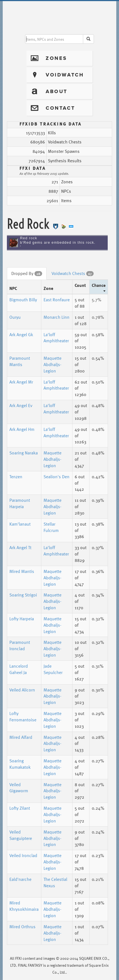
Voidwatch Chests (73, 273)
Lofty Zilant (20, 808)
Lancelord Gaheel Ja (19, 669)
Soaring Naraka (24, 453)
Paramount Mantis (20, 361)
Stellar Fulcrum (51, 527)
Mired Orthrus (22, 927)
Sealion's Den (56, 477)
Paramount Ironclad (20, 645)
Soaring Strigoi (23, 595)
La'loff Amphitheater (56, 338)
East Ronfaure (57, 300)
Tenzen (16, 477)
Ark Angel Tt (20, 547)
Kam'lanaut (20, 524)
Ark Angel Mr (21, 382)
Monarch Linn (56, 317)
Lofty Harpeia (22, 619)
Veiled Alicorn (22, 690)
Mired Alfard (21, 737)
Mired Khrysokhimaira (24, 906)
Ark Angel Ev (21, 405)
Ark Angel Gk (21, 335)
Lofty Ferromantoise (23, 717)
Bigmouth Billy (23, 300)
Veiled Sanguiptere (21, 835)
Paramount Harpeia (20, 503)
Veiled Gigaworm (19, 788)
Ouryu (15, 317)
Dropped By (27, 273)
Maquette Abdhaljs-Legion (52, 364)
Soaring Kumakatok (20, 764)
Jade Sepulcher (53, 669)
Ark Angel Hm (22, 429)
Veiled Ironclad (23, 855)
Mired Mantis (22, 571)
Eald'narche (20, 879)
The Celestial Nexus (55, 882)
